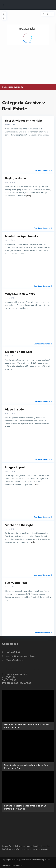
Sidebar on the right (19, 525)
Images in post (15, 467)
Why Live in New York (20, 294)
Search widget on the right (24, 121)
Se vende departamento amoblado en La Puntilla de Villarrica (25, 807)
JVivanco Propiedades (15, 660)
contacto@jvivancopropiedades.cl (20, 656)
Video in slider (15, 410)
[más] (28, 196)
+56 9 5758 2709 (13, 652)
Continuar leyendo (43, 171)
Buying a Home (15, 178)
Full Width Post (16, 583)
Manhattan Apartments (21, 236)
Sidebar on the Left (19, 352)
